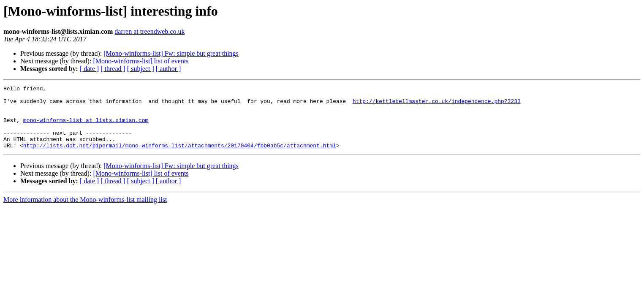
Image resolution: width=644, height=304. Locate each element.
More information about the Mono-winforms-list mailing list (85, 212)
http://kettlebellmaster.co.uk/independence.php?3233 (437, 105)
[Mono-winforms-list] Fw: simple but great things (171, 53)
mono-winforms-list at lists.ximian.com (86, 128)
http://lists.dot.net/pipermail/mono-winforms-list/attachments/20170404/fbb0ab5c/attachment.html (180, 158)
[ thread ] (113, 69)
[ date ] (89, 69)
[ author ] (168, 69)
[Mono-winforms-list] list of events (141, 61)
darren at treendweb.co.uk (149, 31)
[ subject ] (141, 69)
